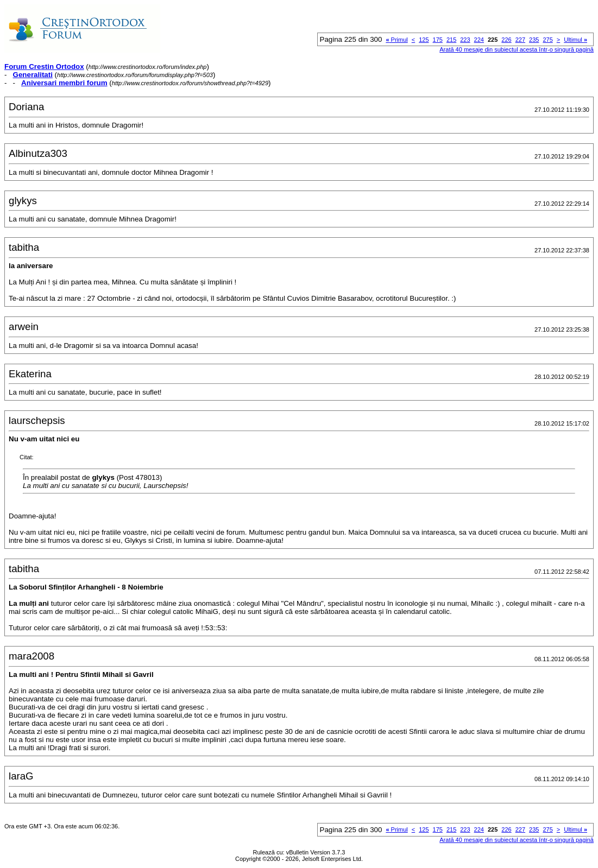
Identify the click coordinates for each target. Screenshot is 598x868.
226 (506, 40)
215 (451, 40)
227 (520, 40)
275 (547, 40)
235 (534, 40)
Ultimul (575, 40)
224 (479, 40)
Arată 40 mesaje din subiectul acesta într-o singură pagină (517, 49)
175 (438, 40)
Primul (396, 40)
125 (424, 40)
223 (465, 40)
